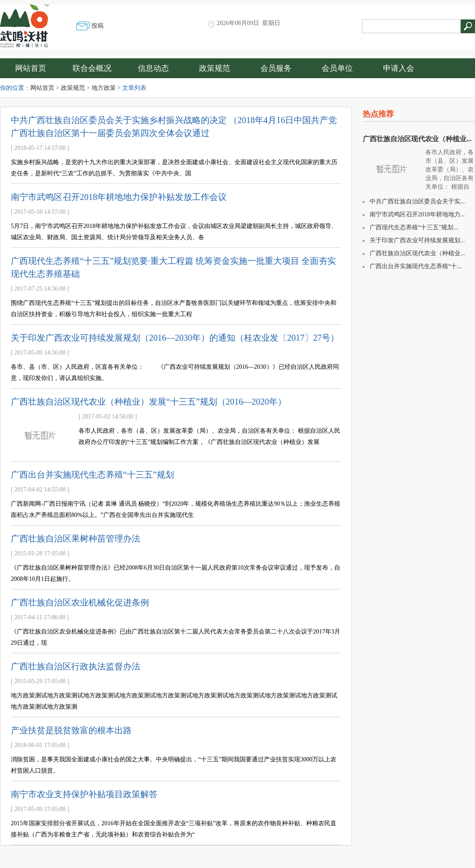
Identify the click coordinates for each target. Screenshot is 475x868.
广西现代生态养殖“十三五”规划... (414, 227)
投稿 (98, 26)
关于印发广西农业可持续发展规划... (417, 240)
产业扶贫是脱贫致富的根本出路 (71, 730)
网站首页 (31, 68)
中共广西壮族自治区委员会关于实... (417, 201)
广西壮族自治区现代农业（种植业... (417, 139)
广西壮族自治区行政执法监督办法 (76, 666)
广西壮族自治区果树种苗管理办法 (76, 539)
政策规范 (215, 68)
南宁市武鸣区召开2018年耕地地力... (417, 214)
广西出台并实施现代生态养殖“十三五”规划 (92, 475)
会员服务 (276, 68)
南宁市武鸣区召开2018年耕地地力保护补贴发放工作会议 (119, 197)
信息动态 (153, 68)
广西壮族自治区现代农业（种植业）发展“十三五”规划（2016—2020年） (149, 402)
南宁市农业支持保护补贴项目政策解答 (84, 794)
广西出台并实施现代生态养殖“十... (416, 266)
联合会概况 (92, 68)
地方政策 (104, 88)
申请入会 (399, 68)
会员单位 (337, 68)
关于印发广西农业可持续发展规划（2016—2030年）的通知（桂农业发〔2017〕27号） (175, 338)
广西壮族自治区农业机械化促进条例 (80, 602)
